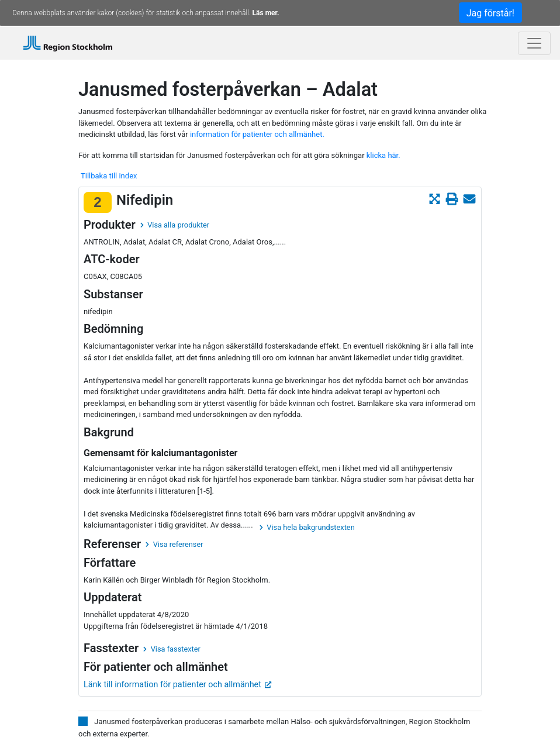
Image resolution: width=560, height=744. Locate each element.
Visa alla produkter (175, 225)
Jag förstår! (490, 13)
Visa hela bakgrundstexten (307, 527)
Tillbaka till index (109, 176)
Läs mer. (266, 13)
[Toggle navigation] (534, 43)
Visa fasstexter (172, 649)
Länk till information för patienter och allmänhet (178, 685)
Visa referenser (174, 544)
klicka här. (383, 155)
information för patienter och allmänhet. (257, 134)
